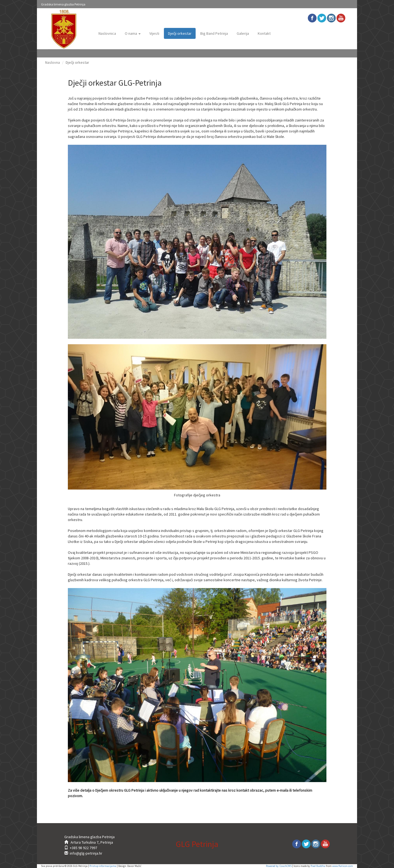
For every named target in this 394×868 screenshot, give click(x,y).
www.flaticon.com (343, 866)
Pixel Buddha (318, 866)
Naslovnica (107, 33)
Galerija (243, 33)
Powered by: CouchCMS (279, 866)
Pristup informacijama (103, 866)
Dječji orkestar (180, 33)
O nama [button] (133, 33)
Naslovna (53, 62)
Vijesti (154, 33)
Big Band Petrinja (214, 33)
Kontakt (264, 33)
